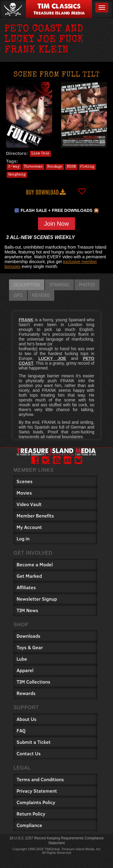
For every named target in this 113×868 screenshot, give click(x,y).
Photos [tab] (87, 285)
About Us (27, 719)
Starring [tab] (59, 285)
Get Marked (29, 576)
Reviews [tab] (41, 295)
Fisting (87, 167)
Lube (22, 659)
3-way (14, 167)
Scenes (25, 481)
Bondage (55, 167)
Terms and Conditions (40, 779)
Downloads (28, 636)
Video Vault (29, 504)
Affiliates (26, 587)
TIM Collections (33, 682)
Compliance (29, 825)
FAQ (21, 730)
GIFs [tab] (18, 295)
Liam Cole (40, 154)
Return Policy (31, 814)
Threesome (33, 167)
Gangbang (17, 175)
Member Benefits (35, 516)
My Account (29, 527)
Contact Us (29, 753)
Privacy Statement (37, 791)
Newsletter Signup (37, 599)
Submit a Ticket (34, 742)
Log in (23, 538)
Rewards (26, 693)
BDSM (71, 167)
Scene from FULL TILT (57, 75)
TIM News (27, 610)
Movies (24, 493)
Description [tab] (27, 285)
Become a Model (35, 564)
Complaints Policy (36, 802)
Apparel (25, 670)
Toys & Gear (30, 647)
